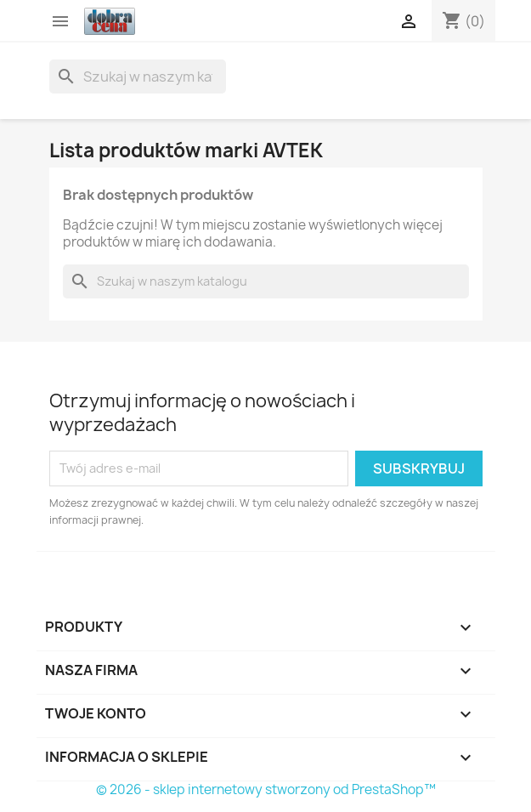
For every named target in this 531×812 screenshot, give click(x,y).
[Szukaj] (138, 77)
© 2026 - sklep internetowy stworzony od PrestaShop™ (266, 789)
